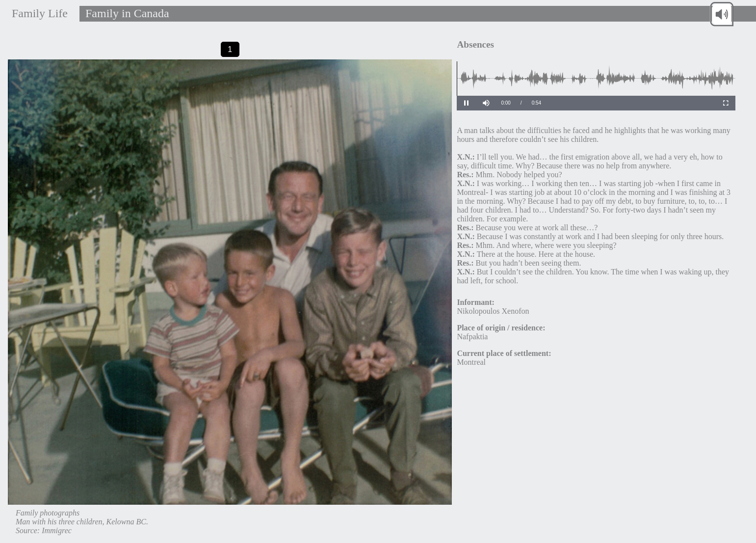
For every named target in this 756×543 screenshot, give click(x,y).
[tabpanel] (230, 301)
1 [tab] (230, 49)
